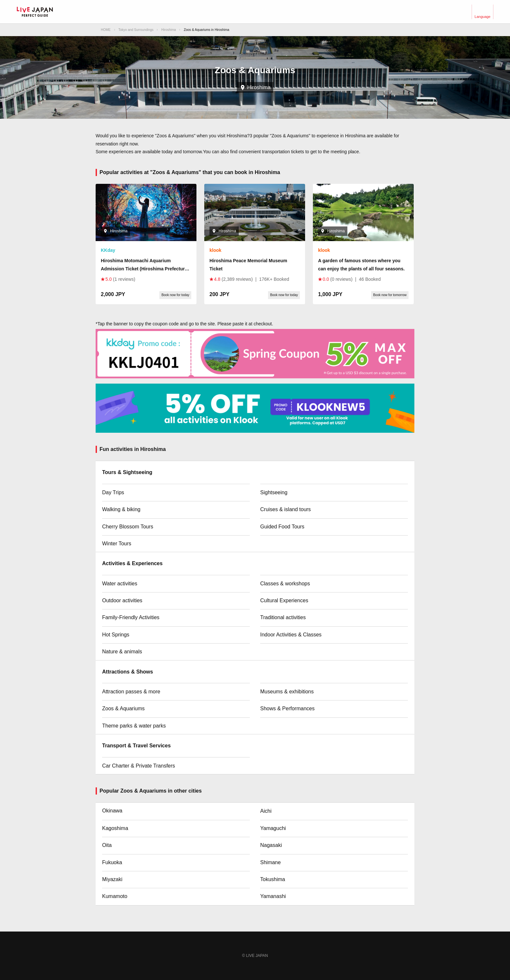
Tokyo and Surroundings (136, 30)
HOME (106, 30)
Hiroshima (169, 30)
